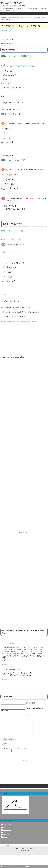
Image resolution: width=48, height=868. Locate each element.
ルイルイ (8, 644)
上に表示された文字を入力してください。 (15, 748)
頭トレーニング (7, 832)
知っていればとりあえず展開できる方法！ (21, 66)
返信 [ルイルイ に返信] (5, 665)
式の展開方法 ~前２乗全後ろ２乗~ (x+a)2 (21, 322)
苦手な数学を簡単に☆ (11, 3)
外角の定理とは (7, 824)
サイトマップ (6, 845)
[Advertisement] (21, 444)
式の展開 (4, 31)
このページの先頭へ (25, 866)
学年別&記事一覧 (7, 835)
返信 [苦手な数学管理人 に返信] (5, 679)
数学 (9, 31)
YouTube (5, 837)
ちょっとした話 (7, 830)
